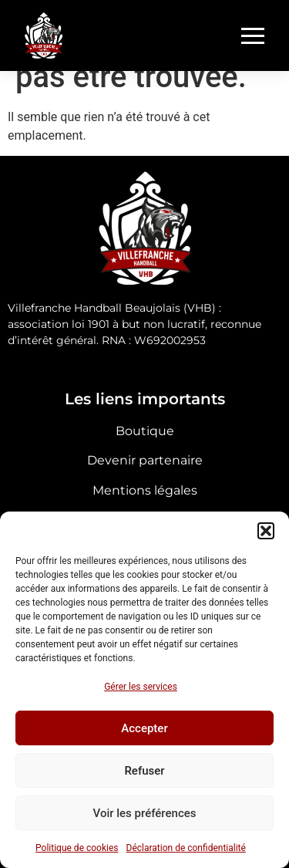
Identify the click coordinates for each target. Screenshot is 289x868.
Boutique (145, 431)
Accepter (144, 728)
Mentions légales (145, 490)
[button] (266, 531)
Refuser (144, 771)
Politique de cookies (77, 848)
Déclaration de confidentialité (186, 848)
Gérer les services (141, 687)
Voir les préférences (145, 813)
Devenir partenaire (145, 460)
